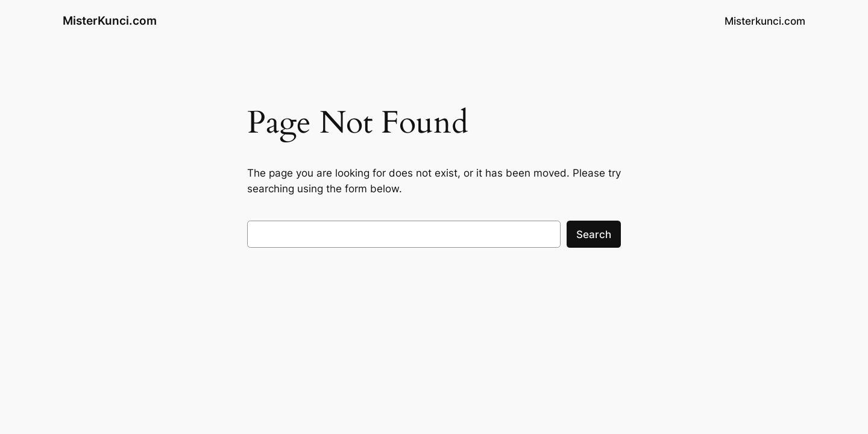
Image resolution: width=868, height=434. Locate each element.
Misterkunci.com (765, 21)
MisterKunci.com (110, 20)
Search (594, 234)
